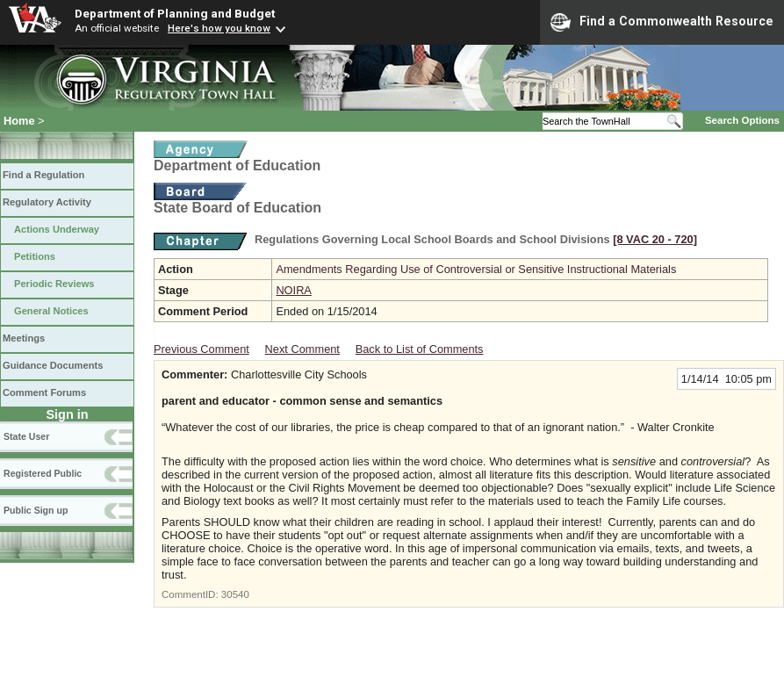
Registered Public (43, 473)
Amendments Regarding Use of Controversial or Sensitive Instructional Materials (476, 269)
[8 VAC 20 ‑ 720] (655, 239)
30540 (235, 594)
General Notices (51, 311)
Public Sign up (36, 510)
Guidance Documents (53, 365)
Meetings (24, 338)
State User (26, 436)
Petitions (35, 256)
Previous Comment (201, 349)
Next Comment (302, 349)
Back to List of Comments (420, 349)
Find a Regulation (43, 175)
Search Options (742, 120)
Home (19, 121)
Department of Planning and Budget (175, 13)
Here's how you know (219, 28)
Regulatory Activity (47, 202)
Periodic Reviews (54, 284)
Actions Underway (57, 229)
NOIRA (294, 290)
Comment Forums (44, 392)
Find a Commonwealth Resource (662, 22)
